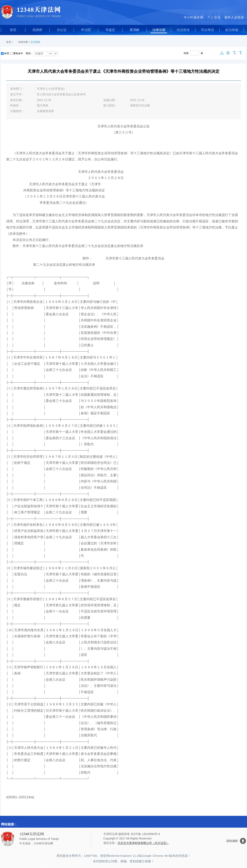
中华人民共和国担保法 (100, 438)
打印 (228, 53)
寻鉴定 (110, 30)
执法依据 (232, 30)
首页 (13, 30)
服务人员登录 (234, 17)
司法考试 (207, 30)
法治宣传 (183, 30)
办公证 (62, 30)
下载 (222, 53)
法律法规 (159, 30)
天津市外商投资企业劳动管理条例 (165, 227)
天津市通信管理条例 (28, 388)
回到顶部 (232, 841)
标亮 (7, 53)
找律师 (37, 30)
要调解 (135, 30)
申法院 (86, 30)
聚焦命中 (18, 53)
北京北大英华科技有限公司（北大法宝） (143, 843)
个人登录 (214, 17)
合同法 (105, 463)
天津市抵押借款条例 (28, 426)
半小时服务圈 (194, 17)
